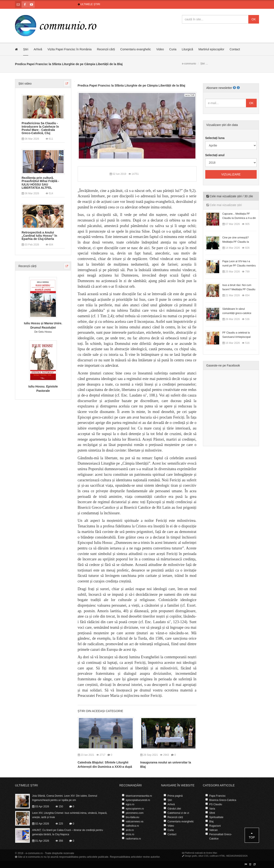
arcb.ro (130, 830)
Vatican (214, 830)
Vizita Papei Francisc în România (70, 49)
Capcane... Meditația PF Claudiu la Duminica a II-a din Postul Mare (239, 218)
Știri (26, 49)
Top (252, 835)
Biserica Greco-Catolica (223, 800)
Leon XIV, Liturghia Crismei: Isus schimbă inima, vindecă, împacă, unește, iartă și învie (70, 815)
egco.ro (130, 804)
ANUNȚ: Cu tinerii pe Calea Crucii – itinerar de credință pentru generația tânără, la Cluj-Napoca (68, 832)
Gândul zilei (174, 809)
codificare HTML (217, 856)
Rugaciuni (215, 826)
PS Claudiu (216, 804)
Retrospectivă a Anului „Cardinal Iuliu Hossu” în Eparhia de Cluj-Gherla (39, 236)
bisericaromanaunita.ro (139, 796)
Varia (212, 809)
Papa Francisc (218, 796)
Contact (235, 49)
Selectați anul (215, 155)
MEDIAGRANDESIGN (237, 856)
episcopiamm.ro (135, 809)
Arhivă (38, 49)
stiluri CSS (203, 856)
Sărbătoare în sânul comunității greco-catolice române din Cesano (237, 313)
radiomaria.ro (133, 839)
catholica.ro (132, 826)
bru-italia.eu (133, 817)
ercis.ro (130, 834)
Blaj (211, 822)
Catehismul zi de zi (178, 813)
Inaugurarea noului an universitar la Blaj (166, 765)
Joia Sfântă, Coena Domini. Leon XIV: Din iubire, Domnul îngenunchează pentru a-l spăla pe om (65, 798)
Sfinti (212, 813)
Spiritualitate (216, 817)
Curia (173, 49)
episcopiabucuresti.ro (138, 800)
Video (160, 49)
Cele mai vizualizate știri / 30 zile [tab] (230, 196)
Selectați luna (215, 138)
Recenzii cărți (106, 49)
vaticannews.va (135, 822)
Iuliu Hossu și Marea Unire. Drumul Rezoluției (43, 325)
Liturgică (187, 49)
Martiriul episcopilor (211, 49)
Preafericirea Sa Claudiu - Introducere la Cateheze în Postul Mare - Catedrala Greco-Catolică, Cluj (40, 128)
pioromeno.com (135, 813)
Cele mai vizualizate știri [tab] (224, 205)
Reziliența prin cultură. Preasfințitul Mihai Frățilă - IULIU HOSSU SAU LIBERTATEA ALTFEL (40, 183)
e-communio (189, 64)
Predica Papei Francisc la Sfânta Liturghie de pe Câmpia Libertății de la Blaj (132, 85)
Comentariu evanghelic (136, 49)
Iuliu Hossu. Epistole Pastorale (43, 389)
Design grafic (191, 856)
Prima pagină (175, 796)
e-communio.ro (34, 853)
